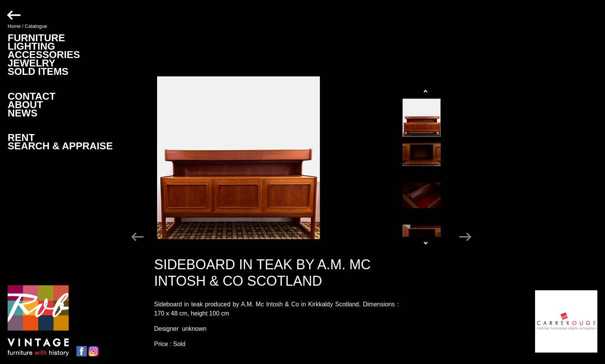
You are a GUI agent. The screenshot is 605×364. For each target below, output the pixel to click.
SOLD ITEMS (38, 71)
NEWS (23, 113)
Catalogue (36, 26)
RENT (21, 138)
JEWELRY (32, 63)
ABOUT (25, 105)
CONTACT (32, 96)
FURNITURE (36, 38)
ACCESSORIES (44, 55)
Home (14, 26)
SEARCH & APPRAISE (60, 146)
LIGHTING (31, 46)
